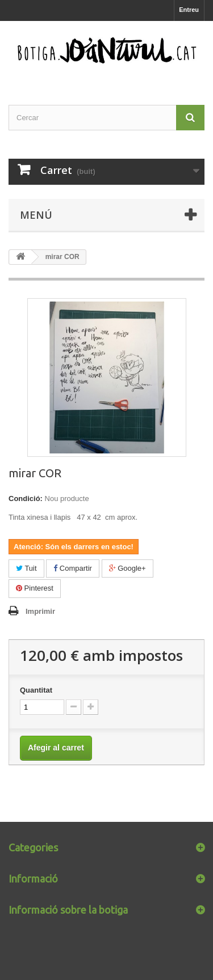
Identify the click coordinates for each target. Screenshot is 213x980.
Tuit (26, 568)
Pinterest (35, 588)
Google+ (128, 568)
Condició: (26, 499)
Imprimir (40, 611)
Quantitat (36, 690)
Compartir (73, 568)
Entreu (189, 10)
